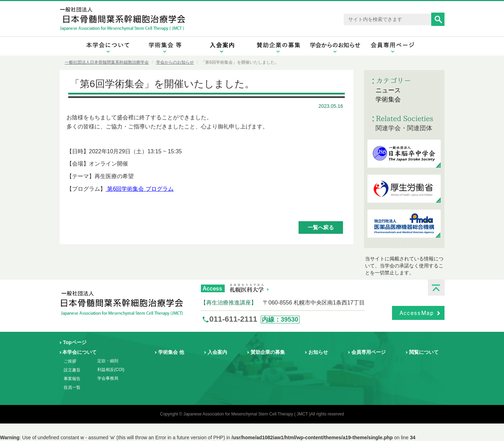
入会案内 (217, 352)
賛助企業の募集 (268, 352)
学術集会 (388, 99)
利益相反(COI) (111, 370)
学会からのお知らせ (175, 62)
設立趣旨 (72, 370)
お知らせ (318, 352)
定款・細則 (108, 361)
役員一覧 (72, 387)
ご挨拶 (70, 361)
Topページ (75, 342)
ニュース (388, 90)
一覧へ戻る (321, 227)
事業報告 (72, 379)
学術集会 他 (171, 352)
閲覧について (424, 352)
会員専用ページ (369, 352)
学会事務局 (108, 378)
